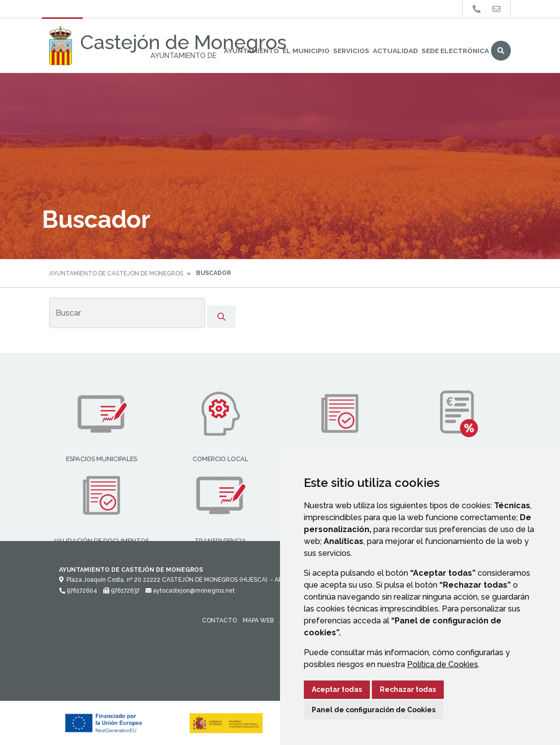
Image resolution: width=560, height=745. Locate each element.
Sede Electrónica (455, 51)
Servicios (351, 51)
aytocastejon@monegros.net (190, 591)
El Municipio (306, 51)
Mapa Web (258, 620)
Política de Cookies (443, 664)
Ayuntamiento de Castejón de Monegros (116, 273)
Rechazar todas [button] (408, 689)
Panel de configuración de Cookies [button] (374, 710)
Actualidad (395, 51)
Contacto (219, 620)
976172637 (121, 591)
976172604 (78, 591)
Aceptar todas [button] (337, 689)
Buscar (501, 51)
